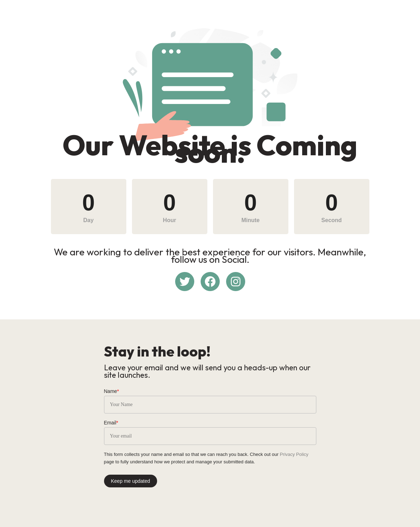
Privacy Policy (294, 454)
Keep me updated (131, 481)
